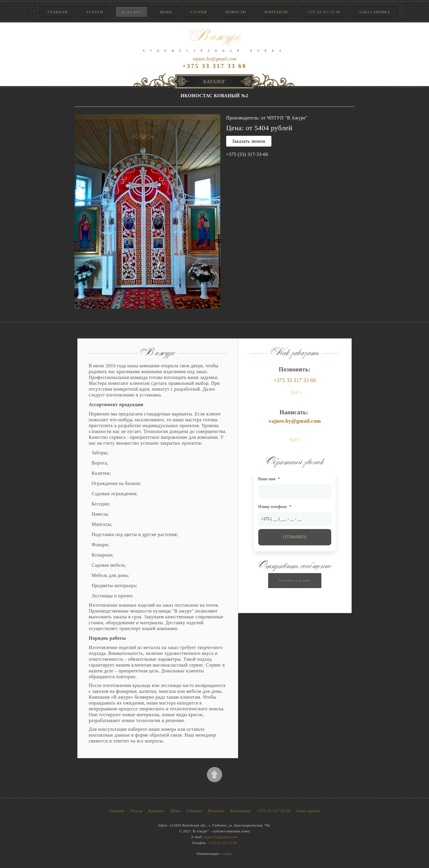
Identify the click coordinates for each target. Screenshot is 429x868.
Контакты (276, 12)
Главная (57, 12)
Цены (166, 12)
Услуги (95, 12)
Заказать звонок (249, 141)
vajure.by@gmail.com (215, 59)
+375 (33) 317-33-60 (247, 154)
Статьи (199, 12)
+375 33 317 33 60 (323, 12)
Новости (236, 12)
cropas (227, 854)
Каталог (131, 12)
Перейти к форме (295, 581)
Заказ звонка (375, 12)
